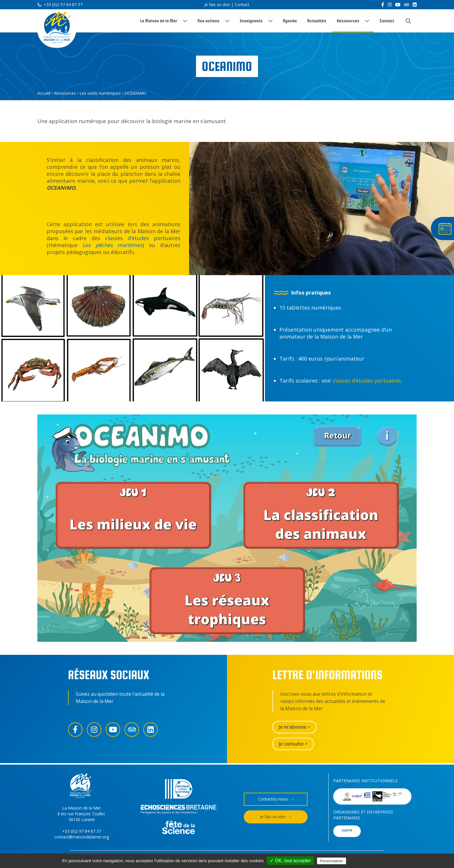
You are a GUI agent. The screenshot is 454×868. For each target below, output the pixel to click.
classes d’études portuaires (143, 238)
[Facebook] (383, 5)
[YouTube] (398, 5)
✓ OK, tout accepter (290, 861)
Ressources (348, 21)
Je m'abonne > (294, 727)
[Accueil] (57, 29)
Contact (242, 4)
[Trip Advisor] (407, 5)
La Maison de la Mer (159, 21)
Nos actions (208, 21)
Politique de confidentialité (372, 861)
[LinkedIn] (415, 5)
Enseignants (251, 21)
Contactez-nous (276, 799)
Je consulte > (293, 744)
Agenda (290, 21)
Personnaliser (332, 861)
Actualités (317, 21)
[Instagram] (390, 5)
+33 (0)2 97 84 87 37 (60, 4)
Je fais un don (217, 4)
